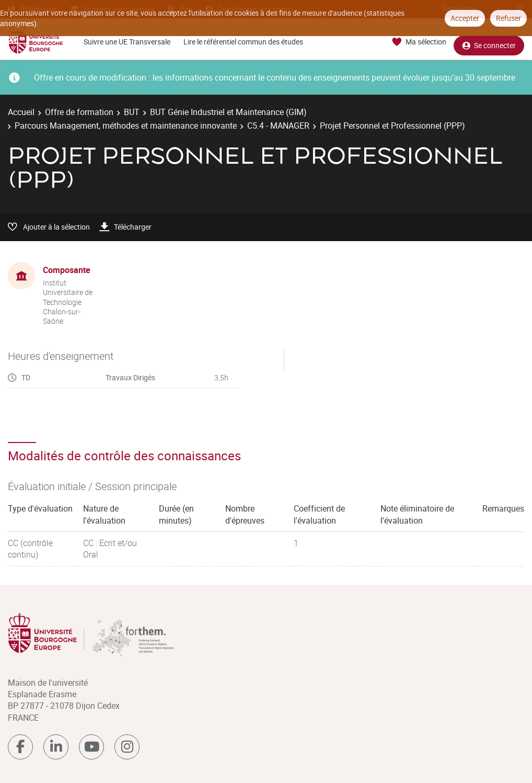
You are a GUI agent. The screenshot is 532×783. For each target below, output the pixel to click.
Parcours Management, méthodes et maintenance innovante (126, 126)
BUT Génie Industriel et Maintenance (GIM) (228, 112)
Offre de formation (79, 112)
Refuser (508, 18)
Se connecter (489, 42)
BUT (132, 112)
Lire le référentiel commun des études (243, 42)
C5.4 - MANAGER (278, 126)
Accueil (21, 112)
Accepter (465, 18)
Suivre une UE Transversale (127, 42)
